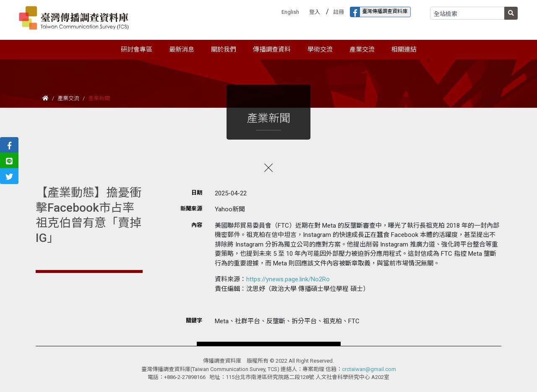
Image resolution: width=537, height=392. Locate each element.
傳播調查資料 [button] (272, 49)
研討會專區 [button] (137, 49)
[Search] (467, 13)
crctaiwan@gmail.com (369, 369)
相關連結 (404, 49)
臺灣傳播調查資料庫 (379, 12)
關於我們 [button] (224, 49)
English (290, 12)
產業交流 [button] (362, 49)
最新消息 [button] (182, 49)
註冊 (339, 12)
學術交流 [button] (320, 49)
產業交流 (68, 98)
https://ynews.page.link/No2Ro (288, 279)
